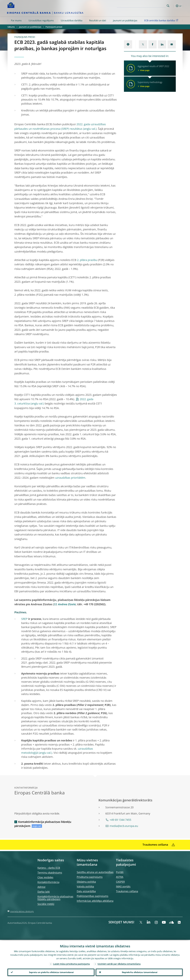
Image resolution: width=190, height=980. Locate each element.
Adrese (41, 887)
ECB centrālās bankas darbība (162, 20)
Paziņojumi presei (54, 27)
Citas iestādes (45, 877)
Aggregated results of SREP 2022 (155, 68)
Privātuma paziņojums (90, 877)
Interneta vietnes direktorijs (22, 911)
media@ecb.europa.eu (124, 826)
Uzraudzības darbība (72, 20)
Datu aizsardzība (86, 891)
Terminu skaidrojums (50, 873)
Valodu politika (85, 886)
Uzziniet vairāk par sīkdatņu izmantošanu (119, 963)
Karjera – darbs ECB (49, 868)
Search (168, 6)
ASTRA (120, 877)
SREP (24, 619)
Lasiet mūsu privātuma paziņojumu (71, 963)
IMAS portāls (123, 886)
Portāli (120, 872)
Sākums (11, 27)
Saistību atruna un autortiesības (95, 872)
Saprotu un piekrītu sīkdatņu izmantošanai (51, 972)
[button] (173, 6)
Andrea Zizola (67, 604)
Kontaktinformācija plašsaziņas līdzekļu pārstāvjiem (43, 824)
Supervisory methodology (155, 84)
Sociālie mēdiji (46, 904)
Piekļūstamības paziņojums (93, 896)
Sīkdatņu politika (86, 882)
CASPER (120, 882)
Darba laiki (44, 892)
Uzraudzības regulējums (41, 20)
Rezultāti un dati (98, 20)
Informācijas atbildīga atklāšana (95, 901)
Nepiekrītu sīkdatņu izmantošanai (139, 972)
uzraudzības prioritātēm (70, 478)
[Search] (152, 5)
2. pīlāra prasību (87, 260)
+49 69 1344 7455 (120, 820)
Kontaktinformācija (48, 882)
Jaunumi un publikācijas (125, 20)
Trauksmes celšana (127, 891)
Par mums (16, 20)
